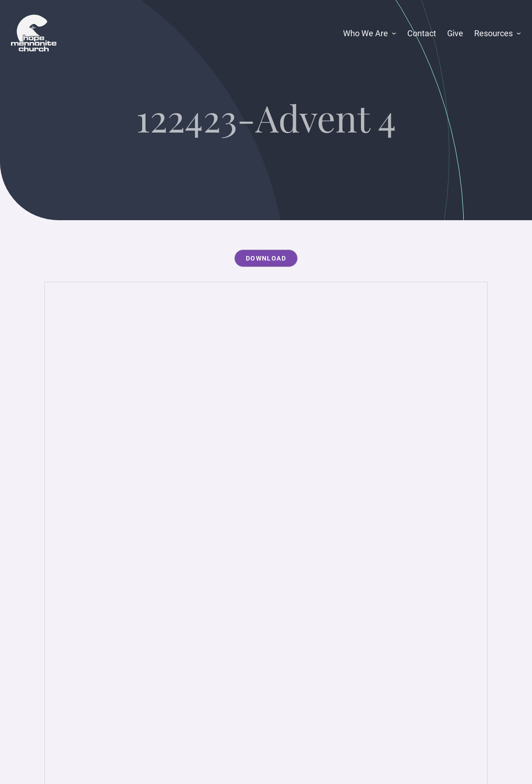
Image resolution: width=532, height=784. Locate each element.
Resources (493, 33)
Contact (422, 33)
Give (455, 33)
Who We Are (366, 33)
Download (266, 258)
